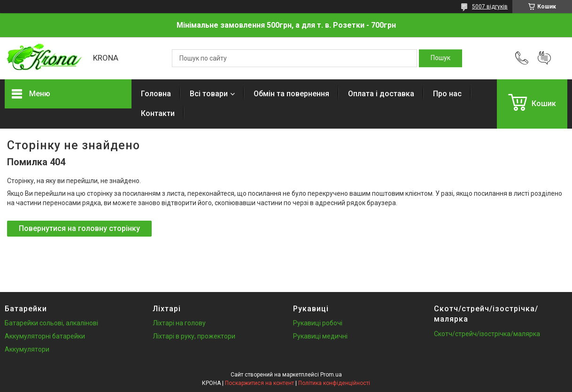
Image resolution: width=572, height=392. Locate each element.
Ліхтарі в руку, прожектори (194, 336)
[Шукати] (441, 58)
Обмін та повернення (291, 94)
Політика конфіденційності (334, 383)
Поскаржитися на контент (259, 383)
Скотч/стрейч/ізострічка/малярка (487, 334)
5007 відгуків (490, 7)
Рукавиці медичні (320, 336)
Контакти (158, 113)
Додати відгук (544, 58)
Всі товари (209, 94)
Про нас (447, 94)
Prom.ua (331, 375)
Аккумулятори (27, 349)
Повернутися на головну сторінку (79, 228)
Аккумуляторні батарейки (45, 336)
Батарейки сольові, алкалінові (51, 323)
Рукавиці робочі (318, 323)
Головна (156, 94)
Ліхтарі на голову (179, 323)
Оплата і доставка (381, 94)
